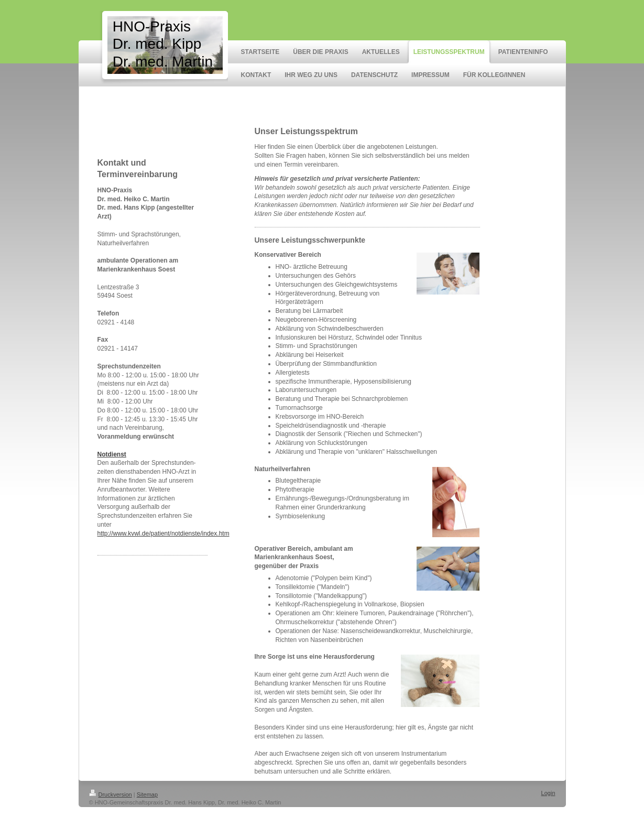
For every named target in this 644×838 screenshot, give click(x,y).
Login (548, 793)
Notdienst (112, 454)
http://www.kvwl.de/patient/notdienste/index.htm (163, 534)
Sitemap (147, 795)
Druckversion (111, 795)
